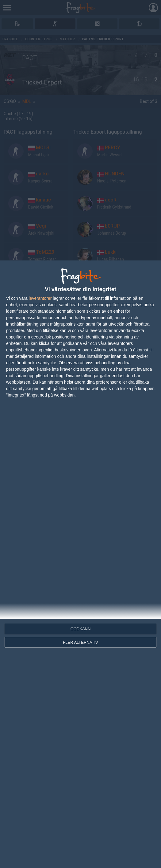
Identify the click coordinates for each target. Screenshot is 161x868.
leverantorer (40, 298)
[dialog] (80, 564)
